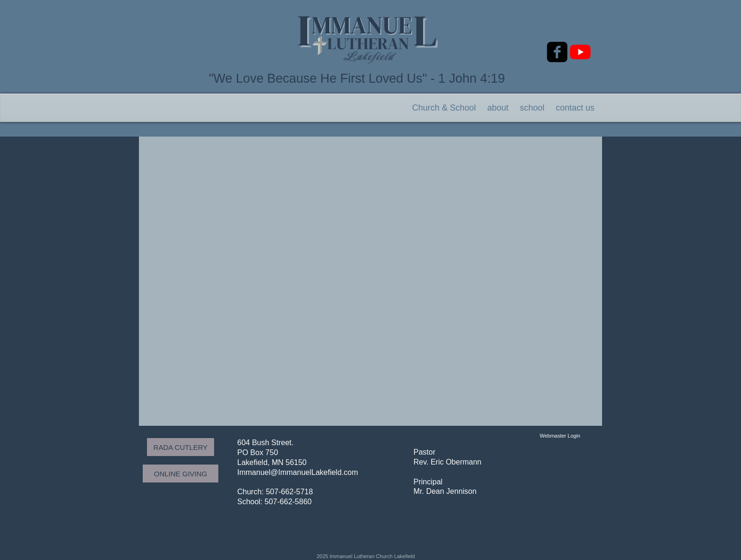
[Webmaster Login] (560, 436)
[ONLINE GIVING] (181, 474)
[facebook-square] (557, 52)
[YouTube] (580, 52)
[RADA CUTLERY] (181, 447)
